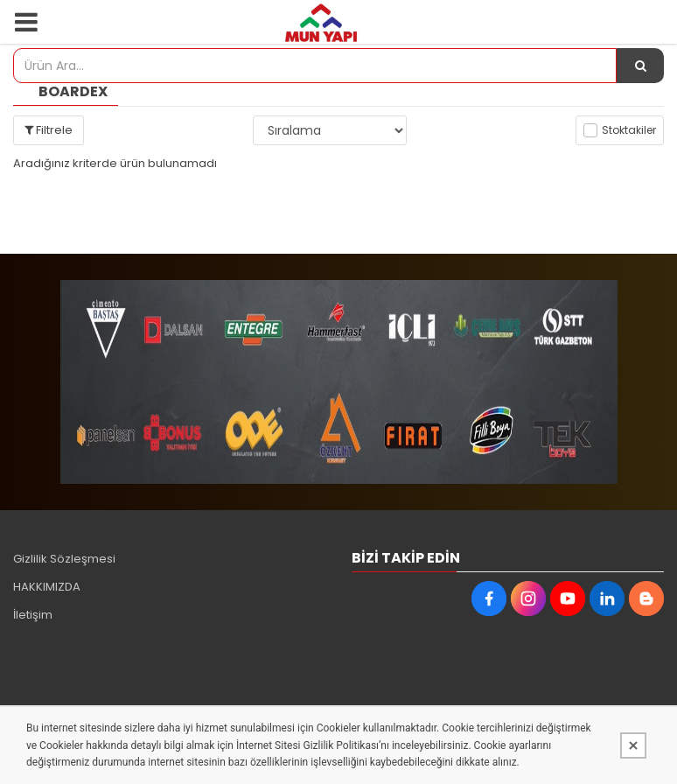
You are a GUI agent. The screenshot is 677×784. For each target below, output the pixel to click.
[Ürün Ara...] (640, 66)
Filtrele (49, 130)
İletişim (33, 615)
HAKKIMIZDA (47, 587)
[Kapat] (633, 745)
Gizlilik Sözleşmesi (64, 559)
